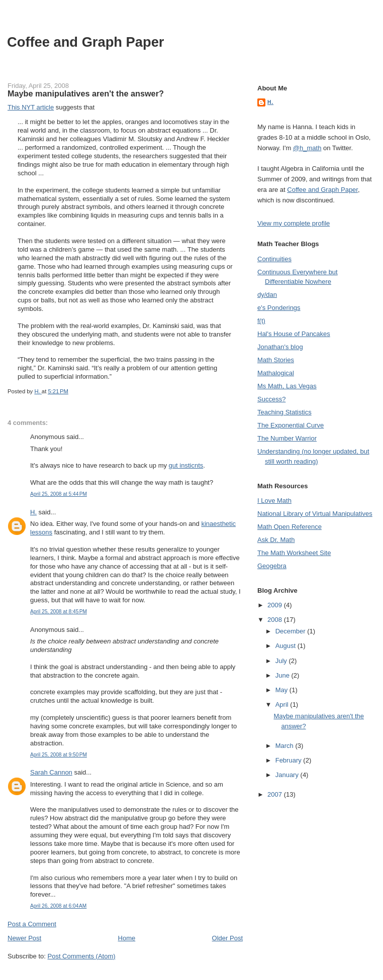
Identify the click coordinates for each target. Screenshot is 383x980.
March (285, 746)
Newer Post (24, 938)
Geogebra (272, 566)
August (286, 646)
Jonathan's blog (280, 347)
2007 (276, 794)
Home (127, 938)
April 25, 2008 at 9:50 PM (59, 755)
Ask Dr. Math (276, 540)
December (292, 631)
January (288, 775)
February (290, 760)
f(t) (261, 321)
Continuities (274, 259)
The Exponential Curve (291, 425)
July (282, 661)
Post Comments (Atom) (82, 956)
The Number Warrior (287, 438)
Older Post (227, 938)
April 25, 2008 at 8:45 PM (59, 612)
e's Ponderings (279, 308)
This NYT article (31, 107)
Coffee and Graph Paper (85, 42)
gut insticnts (186, 465)
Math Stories (276, 360)
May (282, 690)
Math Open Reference (290, 527)
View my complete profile (294, 223)
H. (33, 512)
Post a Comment (32, 924)
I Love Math (274, 501)
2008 (276, 620)
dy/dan (267, 295)
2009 (276, 605)
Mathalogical (276, 373)
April (283, 704)
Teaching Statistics (284, 412)
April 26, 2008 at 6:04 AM (58, 906)
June (283, 675)
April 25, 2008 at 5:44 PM (59, 494)
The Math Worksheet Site (294, 553)
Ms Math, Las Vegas (287, 386)
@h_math (307, 148)
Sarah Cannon (51, 772)
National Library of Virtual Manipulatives (315, 514)
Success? (271, 399)
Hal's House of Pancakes (294, 334)
